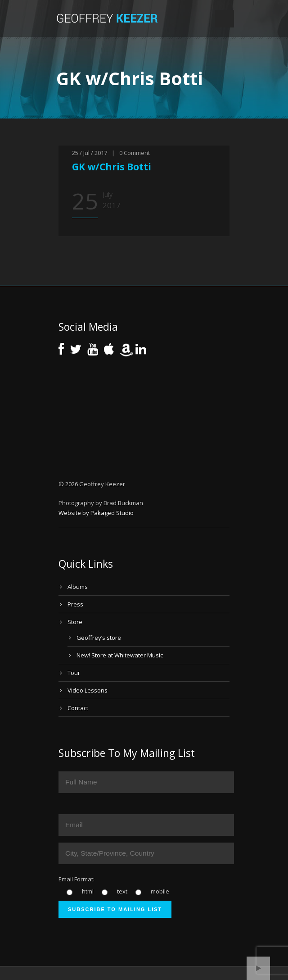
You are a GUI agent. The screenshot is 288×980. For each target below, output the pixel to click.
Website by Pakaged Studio (96, 513)
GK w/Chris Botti (112, 167)
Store (75, 622)
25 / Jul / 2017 (90, 153)
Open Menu (224, 19)
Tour (74, 673)
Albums (78, 587)
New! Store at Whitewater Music (120, 655)
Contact (78, 708)
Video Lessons (88, 690)
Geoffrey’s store (99, 638)
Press (75, 604)
